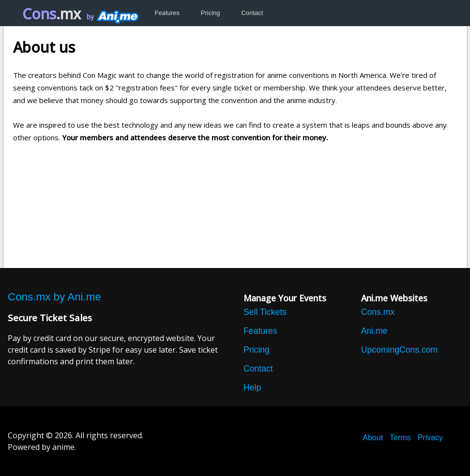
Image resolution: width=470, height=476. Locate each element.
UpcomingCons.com (399, 350)
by (112, 17)
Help (252, 387)
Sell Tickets (265, 312)
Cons (52, 14)
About (373, 438)
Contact (252, 13)
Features (167, 13)
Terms (400, 438)
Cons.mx (378, 312)
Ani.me (374, 331)
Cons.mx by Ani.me (54, 297)
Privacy (430, 438)
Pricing (211, 13)
